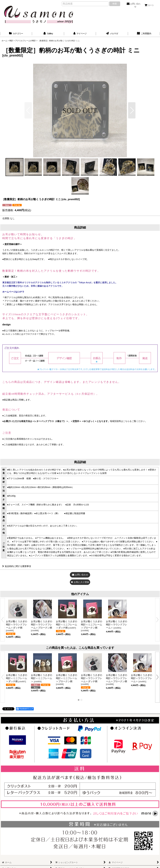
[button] (132, 110)
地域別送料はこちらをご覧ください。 (128, 421)
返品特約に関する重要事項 (17, 566)
